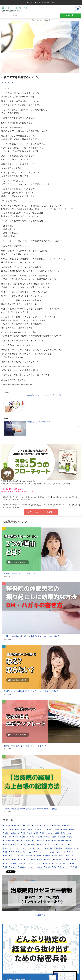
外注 (33, 859)
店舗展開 (38, 856)
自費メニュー (40, 829)
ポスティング (61, 844)
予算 (5, 852)
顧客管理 (26, 825)
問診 (32, 837)
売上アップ (24, 837)
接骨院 (30, 829)
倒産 (46, 837)
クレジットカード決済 (17, 856)
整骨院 (6, 833)
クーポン (71, 852)
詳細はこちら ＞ (41, 915)
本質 (5, 867)
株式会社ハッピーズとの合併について (41, 2)
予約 (39, 863)
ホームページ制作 (53, 833)
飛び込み (68, 848)
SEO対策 (22, 867)
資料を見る (71, 15)
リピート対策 (8, 829)
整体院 (56, 829)
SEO (5, 848)
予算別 (74, 867)
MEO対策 (48, 848)
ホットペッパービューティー (62, 841)
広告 (51, 863)
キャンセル (71, 856)
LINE (70, 844)
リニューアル (21, 852)
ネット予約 (7, 837)
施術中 (47, 867)
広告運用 (31, 844)
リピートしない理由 (23, 841)
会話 (54, 867)
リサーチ (31, 867)
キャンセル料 (41, 844)
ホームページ (38, 848)
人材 (30, 833)
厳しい (40, 867)
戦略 (5, 863)
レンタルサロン (58, 859)
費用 (5, 856)
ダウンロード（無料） (41, 512)
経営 (17, 829)
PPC (26, 859)
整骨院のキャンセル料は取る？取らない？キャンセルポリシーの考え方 (31, 691)
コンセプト (15, 844)
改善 (45, 863)
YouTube (22, 863)
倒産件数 (62, 837)
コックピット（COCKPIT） (41, 825)
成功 (48, 841)
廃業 (72, 863)
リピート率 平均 (9, 841)
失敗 (76, 848)
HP (14, 859)
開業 (49, 829)
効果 (30, 852)
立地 (23, 844)
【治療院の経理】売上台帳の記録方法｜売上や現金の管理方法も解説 (30, 809)
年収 (23, 829)
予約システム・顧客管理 (41, 20)
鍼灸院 (72, 829)
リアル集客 (56, 825)
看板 (70, 837)
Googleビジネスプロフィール (55, 852)
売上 (68, 859)
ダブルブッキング (62, 863)
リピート (7, 859)
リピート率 (27, 848)
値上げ (62, 856)
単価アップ (15, 833)
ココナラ (13, 867)
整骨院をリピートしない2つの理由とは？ (20, 573)
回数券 (29, 856)
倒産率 (53, 837)
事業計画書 (58, 848)
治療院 (39, 837)
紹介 (74, 859)
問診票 (6, 844)
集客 (20, 859)
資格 (42, 833)
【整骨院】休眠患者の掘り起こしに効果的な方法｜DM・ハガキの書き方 (32, 636)
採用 (36, 833)
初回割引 (47, 856)
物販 (23, 833)
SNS (12, 852)
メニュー (31, 863)
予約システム (66, 833)
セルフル (7, 825)
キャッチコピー (15, 848)
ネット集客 (16, 825)
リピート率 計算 (38, 841)
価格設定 (47, 859)
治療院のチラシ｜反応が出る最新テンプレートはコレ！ (25, 746)
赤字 (55, 856)
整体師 (64, 829)
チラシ (51, 844)
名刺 (16, 837)
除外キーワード (64, 867)
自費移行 (13, 863)
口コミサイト (39, 852)
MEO (39, 859)
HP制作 (15, 15)
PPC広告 (66, 825)
